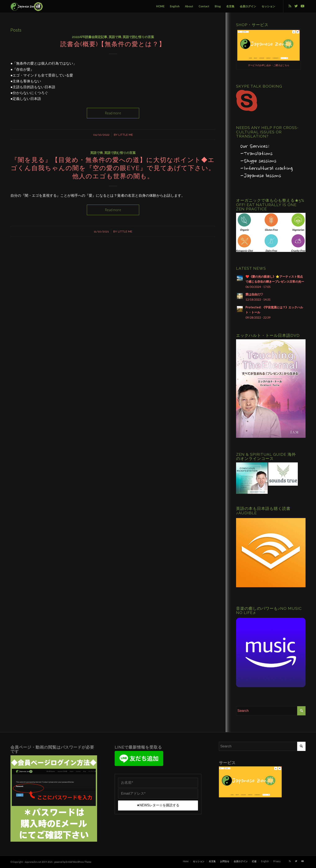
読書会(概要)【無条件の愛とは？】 (113, 44)
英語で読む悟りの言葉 (138, 37)
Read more (113, 113)
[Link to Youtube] (302, 6)
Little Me (126, 135)
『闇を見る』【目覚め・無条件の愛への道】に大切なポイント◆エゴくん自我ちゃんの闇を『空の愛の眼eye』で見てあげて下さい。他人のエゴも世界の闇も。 (113, 168)
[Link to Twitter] (296, 6)
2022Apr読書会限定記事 (90, 37)
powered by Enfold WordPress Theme (73, 862)
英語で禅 (115, 37)
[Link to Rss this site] (290, 6)
